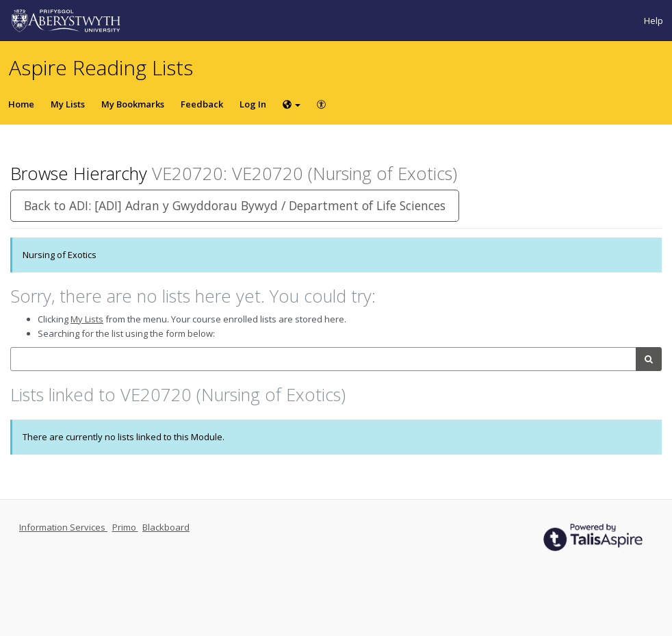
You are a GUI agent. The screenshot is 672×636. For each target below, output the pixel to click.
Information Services (63, 527)
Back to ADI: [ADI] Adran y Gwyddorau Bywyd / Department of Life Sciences (235, 205)
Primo (125, 527)
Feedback (202, 104)
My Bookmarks (133, 104)
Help (654, 21)
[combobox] (323, 359)
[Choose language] (292, 104)
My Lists (68, 104)
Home (21, 104)
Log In (253, 104)
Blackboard (166, 527)
